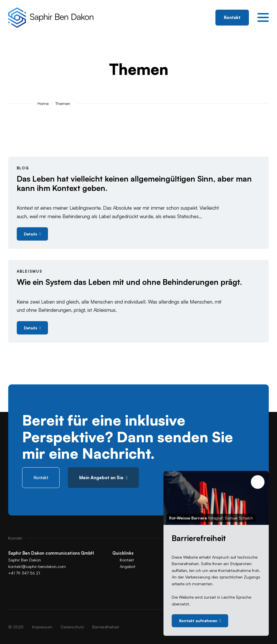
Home (43, 103)
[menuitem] (42, 627)
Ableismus (30, 271)
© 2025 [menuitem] (16, 627)
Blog (23, 168)
